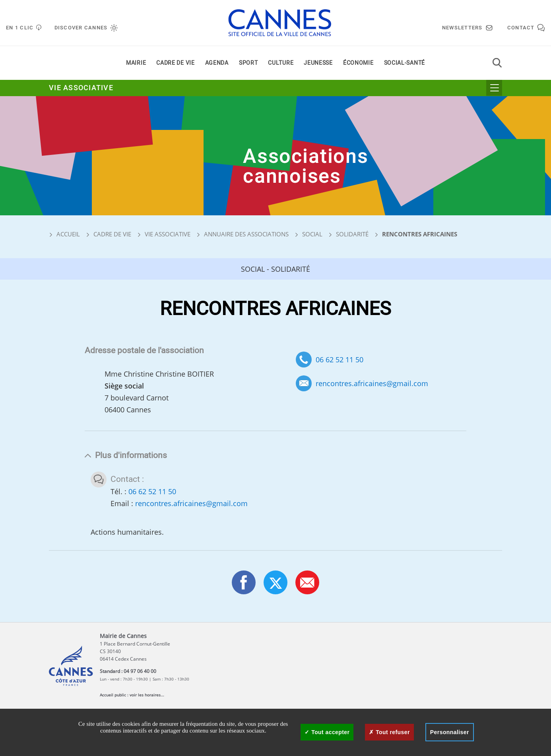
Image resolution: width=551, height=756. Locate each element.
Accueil (64, 234)
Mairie (136, 63)
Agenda (217, 63)
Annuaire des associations (246, 234)
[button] (307, 582)
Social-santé (405, 63)
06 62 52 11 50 (340, 360)
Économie (358, 63)
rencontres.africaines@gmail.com (372, 384)
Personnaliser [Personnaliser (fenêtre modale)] (450, 732)
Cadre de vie (175, 63)
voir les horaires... (147, 695)
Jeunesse (318, 63)
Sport (248, 63)
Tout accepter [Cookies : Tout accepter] (327, 732)
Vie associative (81, 88)
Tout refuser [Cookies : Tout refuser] (389, 732)
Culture (281, 63)
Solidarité (352, 234)
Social (312, 234)
